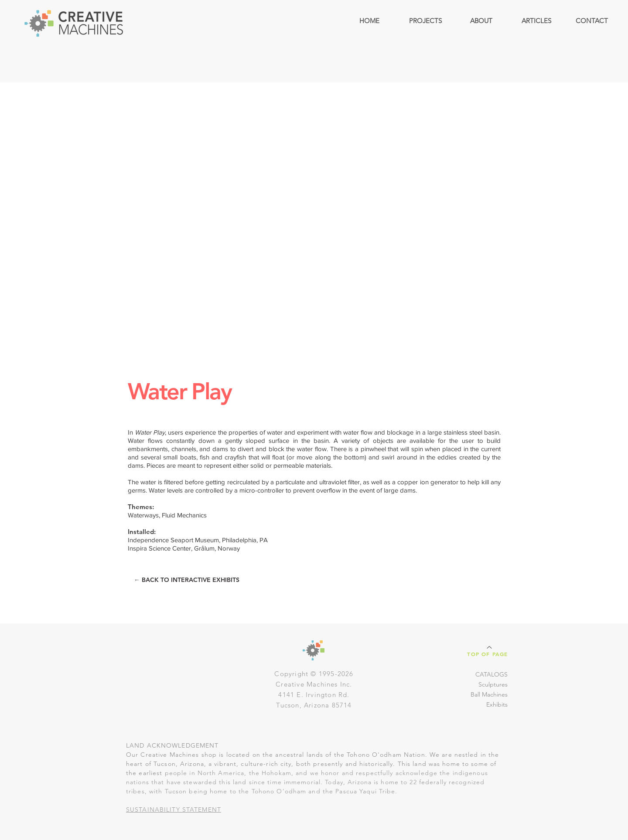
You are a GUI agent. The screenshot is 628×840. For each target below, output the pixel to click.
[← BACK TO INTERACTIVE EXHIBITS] (187, 580)
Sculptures (493, 684)
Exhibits (497, 704)
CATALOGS (491, 674)
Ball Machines (489, 694)
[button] (425, 21)
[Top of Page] (488, 651)
